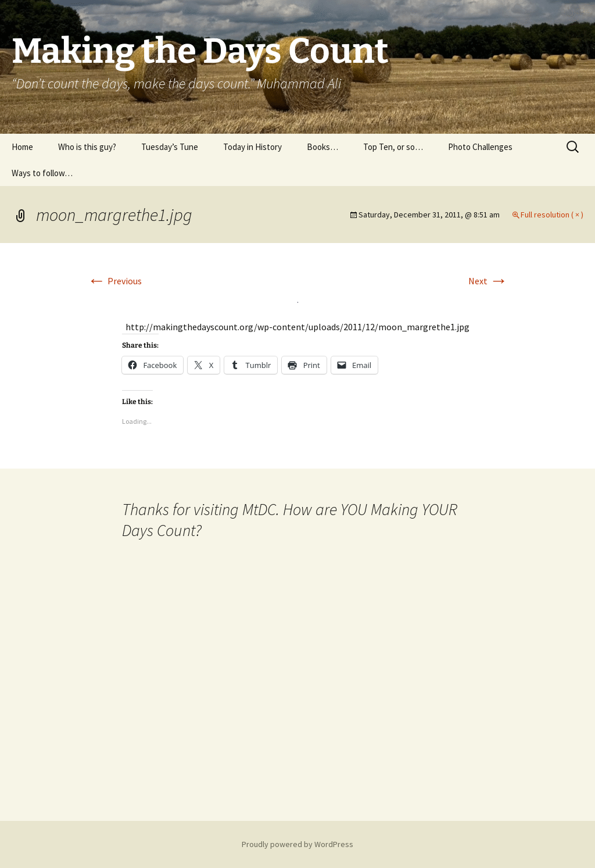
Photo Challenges (480, 147)
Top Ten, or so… (393, 147)
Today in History (252, 147)
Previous (114, 281)
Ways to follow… (42, 173)
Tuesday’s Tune (170, 147)
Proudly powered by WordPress (297, 844)
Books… (322, 147)
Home (22, 147)
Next (488, 281)
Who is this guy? (87, 147)
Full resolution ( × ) (552, 215)
